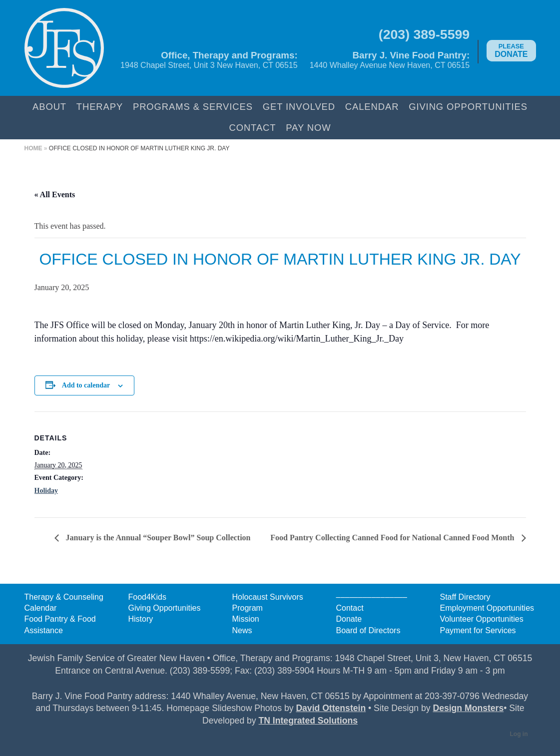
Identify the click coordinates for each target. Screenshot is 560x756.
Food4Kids (148, 597)
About (49, 107)
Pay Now (308, 128)
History (141, 619)
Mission (246, 619)
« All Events (55, 194)
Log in (519, 734)
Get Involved (299, 107)
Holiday (46, 491)
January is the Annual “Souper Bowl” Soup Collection (157, 538)
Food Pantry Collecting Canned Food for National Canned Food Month (393, 538)
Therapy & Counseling (64, 597)
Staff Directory (465, 597)
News (242, 630)
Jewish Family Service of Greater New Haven (64, 48)
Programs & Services (193, 107)
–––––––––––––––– (372, 597)
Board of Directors (368, 630)
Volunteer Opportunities (482, 619)
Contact (252, 128)
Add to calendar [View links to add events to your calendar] (86, 385)
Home (33, 148)
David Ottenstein (331, 708)
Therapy (100, 107)
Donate (511, 50)
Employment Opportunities (487, 608)
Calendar (372, 107)
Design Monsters (468, 708)
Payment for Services (478, 630)
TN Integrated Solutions (308, 721)
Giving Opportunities (468, 107)
